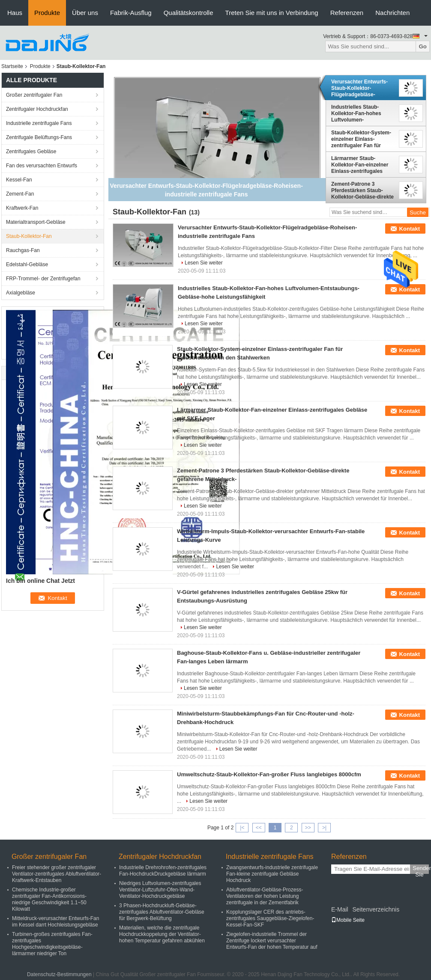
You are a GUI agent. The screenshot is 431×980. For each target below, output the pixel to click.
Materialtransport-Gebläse (36, 222)
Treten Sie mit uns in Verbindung (272, 13)
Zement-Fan (20, 194)
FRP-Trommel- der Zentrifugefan (43, 279)
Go (423, 46)
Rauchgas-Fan (23, 250)
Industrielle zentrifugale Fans (39, 123)
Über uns (85, 13)
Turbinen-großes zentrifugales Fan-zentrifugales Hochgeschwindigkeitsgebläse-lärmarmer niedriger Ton (52, 944)
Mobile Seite (348, 920)
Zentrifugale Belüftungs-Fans (39, 137)
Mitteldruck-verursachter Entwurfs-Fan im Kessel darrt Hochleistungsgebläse (55, 922)
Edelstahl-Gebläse (27, 264)
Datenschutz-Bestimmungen (59, 974)
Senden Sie (421, 869)
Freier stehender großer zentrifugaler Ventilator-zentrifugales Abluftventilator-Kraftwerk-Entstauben (57, 874)
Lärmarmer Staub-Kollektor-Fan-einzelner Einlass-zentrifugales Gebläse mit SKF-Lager (360, 165)
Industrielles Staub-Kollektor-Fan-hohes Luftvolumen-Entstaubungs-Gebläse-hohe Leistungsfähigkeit (361, 113)
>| (324, 828)
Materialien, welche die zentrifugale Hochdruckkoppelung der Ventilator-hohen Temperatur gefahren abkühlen (162, 934)
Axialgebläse (21, 293)
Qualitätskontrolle (189, 13)
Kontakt (410, 229)
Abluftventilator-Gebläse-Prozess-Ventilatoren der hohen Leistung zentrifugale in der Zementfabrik (265, 896)
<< (259, 828)
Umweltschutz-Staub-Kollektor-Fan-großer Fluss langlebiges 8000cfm (269, 774)
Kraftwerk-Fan (22, 208)
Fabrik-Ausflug (131, 13)
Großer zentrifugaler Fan (34, 95)
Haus (15, 13)
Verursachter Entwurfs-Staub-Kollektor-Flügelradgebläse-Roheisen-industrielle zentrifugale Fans (359, 88)
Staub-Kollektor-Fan (29, 236)
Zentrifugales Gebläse (31, 151)
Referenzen (347, 13)
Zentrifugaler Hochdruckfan (37, 109)
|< (242, 828)
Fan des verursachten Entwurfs (42, 166)
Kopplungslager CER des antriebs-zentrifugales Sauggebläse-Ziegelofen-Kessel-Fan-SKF (270, 918)
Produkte (47, 13)
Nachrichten (392, 13)
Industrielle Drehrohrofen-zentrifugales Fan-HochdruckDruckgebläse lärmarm (163, 871)
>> (308, 828)
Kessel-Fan (19, 180)
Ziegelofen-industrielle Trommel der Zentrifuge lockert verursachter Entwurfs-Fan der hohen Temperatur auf (272, 941)
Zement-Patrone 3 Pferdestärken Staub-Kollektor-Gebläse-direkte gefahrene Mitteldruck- (362, 190)
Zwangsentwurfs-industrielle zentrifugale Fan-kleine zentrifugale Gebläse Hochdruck (272, 874)
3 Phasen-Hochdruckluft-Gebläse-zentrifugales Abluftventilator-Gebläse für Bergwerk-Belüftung (162, 912)
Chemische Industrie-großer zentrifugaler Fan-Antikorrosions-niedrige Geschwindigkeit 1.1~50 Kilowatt (49, 899)
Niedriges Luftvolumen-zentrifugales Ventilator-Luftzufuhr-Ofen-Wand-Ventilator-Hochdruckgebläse (160, 890)
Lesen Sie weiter (204, 263)
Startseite (12, 66)
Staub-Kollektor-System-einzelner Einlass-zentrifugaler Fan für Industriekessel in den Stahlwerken (361, 139)
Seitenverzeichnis (376, 909)
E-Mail (340, 909)
